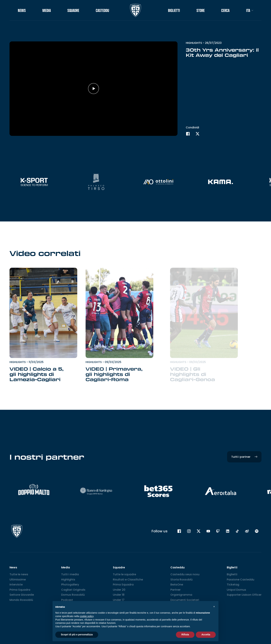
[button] (214, 607)
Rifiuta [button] (185, 635)
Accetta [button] (206, 635)
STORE (201, 10)
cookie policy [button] (87, 616)
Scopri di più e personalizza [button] (77, 635)
